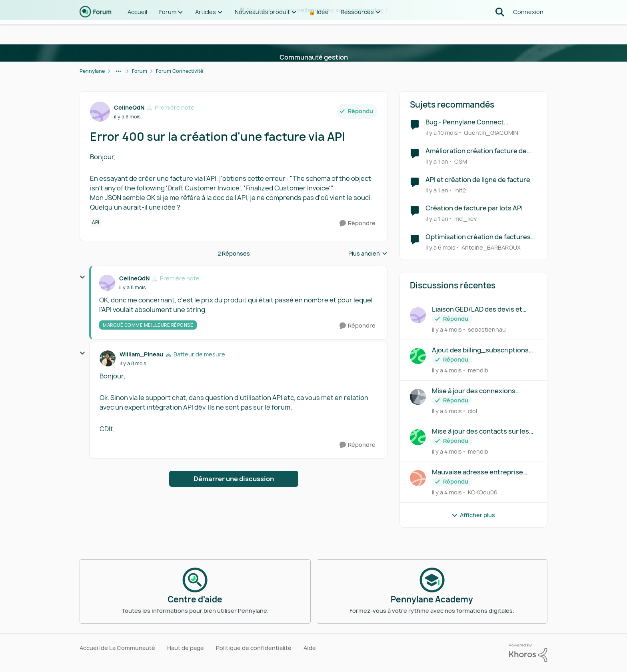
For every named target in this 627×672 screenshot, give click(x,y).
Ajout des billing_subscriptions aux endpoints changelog (480, 350)
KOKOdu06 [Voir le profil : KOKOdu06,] (483, 492)
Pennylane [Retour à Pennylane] (92, 71)
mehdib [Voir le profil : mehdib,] (478, 370)
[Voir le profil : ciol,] (418, 397)
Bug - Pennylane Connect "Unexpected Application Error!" (476, 122)
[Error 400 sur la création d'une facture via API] (133, 288)
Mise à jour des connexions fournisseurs (474, 391)
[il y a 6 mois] (440, 247)
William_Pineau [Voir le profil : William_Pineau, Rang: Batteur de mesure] (141, 354)
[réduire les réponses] (82, 277)
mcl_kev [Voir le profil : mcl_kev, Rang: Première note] (465, 219)
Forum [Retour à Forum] (140, 71)
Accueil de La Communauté (117, 648)
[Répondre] (357, 223)
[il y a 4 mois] (447, 329)
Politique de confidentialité (254, 648)
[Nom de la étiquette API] (96, 222)
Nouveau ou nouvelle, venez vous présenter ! (317, 10)
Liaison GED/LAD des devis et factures (477, 309)
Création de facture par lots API (474, 208)
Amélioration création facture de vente (476, 151)
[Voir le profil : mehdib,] (418, 356)
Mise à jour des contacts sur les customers (480, 431)
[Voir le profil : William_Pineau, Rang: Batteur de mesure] (108, 358)
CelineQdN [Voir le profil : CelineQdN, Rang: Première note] (129, 107)
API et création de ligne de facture (478, 180)
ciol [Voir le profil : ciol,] (472, 411)
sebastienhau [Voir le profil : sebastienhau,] (487, 329)
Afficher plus (473, 515)
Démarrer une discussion (234, 479)
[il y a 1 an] (437, 161)
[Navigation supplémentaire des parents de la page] (118, 71)
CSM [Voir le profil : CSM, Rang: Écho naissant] (461, 161)
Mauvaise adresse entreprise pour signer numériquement (477, 472)
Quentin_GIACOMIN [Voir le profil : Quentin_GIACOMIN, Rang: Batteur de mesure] (491, 133)
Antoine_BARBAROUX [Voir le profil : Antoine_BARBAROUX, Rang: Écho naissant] (491, 247)
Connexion (528, 32)
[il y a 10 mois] (442, 133)
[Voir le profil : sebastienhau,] (418, 315)
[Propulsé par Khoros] (528, 653)
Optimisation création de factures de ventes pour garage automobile (479, 237)
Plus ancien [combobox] (368, 254)
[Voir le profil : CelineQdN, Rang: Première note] (100, 112)
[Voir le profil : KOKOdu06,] (418, 478)
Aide (310, 648)
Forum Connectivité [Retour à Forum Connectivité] (180, 71)
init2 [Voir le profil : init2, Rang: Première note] (460, 190)
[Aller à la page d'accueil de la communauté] (96, 32)
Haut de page (186, 648)
